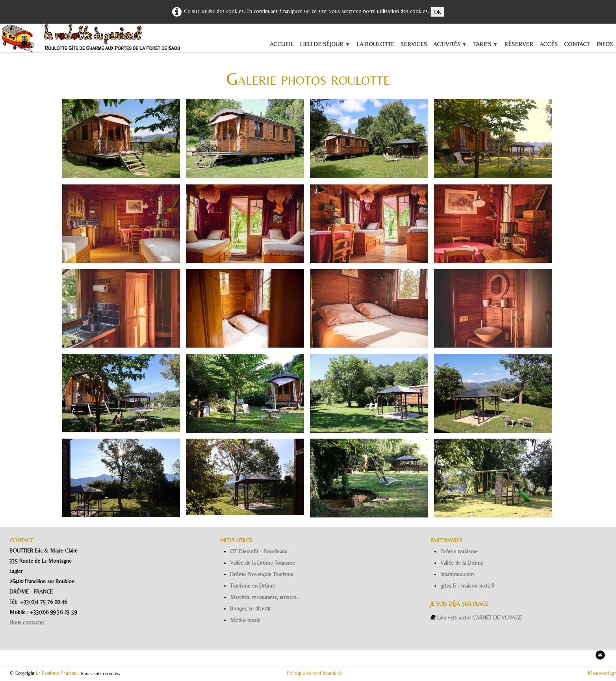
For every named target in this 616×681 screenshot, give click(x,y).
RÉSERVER (519, 44)
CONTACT (577, 44)
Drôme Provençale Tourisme (262, 574)
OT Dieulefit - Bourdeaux (259, 551)
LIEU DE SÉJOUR (325, 44)
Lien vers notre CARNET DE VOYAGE (480, 618)
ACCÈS (549, 44)
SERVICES (414, 44)
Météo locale (245, 620)
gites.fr (448, 586)
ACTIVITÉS (450, 44)
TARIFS (485, 44)
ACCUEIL (282, 44)
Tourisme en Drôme (252, 586)
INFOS (605, 44)
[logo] (12, 40)
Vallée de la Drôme (462, 563)
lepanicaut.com (457, 574)
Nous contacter (27, 622)
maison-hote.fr (478, 586)
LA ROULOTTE (375, 44)
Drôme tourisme (459, 551)
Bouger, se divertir (250, 608)
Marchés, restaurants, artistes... (265, 597)
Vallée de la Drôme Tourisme (263, 563)
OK (437, 12)
